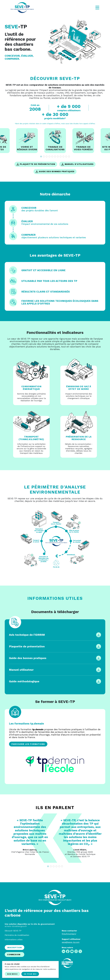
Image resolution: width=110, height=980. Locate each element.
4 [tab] (49, 157)
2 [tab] (44, 157)
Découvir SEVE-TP (13, 931)
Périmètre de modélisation (17, 935)
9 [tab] (63, 157)
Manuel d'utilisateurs (77, 164)
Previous (3, 838)
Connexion (14, 954)
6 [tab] (55, 157)
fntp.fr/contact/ (69, 934)
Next (107, 838)
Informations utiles (14, 940)
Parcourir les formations (28, 744)
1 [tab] (41, 157)
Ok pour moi (30, 974)
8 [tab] (61, 157)
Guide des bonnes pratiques (55, 172)
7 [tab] (58, 157)
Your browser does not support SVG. (55, 539)
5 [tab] (52, 157)
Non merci (12, 974)
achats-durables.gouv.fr (16, 926)
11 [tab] (69, 157)
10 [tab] (66, 157)
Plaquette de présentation (36, 164)
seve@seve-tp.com (71, 942)
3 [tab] (47, 157)
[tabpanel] (55, 141)
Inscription (15, 947)
